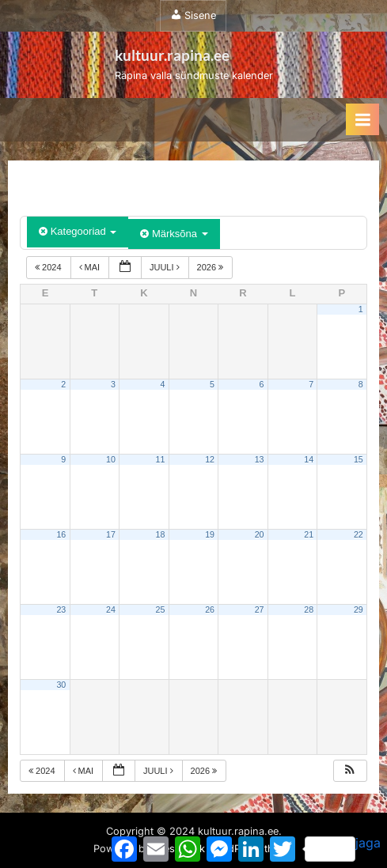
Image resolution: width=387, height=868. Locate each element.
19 (210, 534)
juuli (166, 267)
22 (359, 534)
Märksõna (174, 234)
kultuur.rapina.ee (172, 55)
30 (61, 685)
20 (260, 534)
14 (309, 459)
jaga (343, 848)
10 (111, 459)
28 (309, 609)
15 (359, 459)
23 (61, 609)
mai (91, 267)
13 (260, 459)
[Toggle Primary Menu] (362, 119)
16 (61, 534)
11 (161, 459)
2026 (212, 267)
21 (309, 534)
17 (111, 534)
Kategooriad (78, 231)
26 (210, 609)
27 (260, 609)
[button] (350, 771)
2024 (49, 267)
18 (161, 534)
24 (111, 609)
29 (359, 609)
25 (161, 609)
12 (210, 459)
